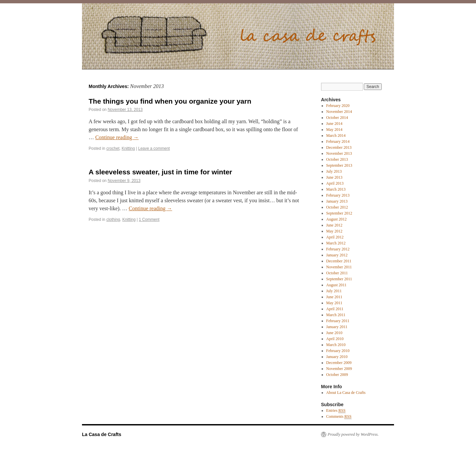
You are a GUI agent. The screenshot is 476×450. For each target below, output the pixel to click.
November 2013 (339, 153)
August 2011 (336, 285)
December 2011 (339, 261)
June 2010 (334, 333)
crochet (113, 148)
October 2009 (337, 375)
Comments (339, 417)
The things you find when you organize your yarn (170, 101)
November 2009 (339, 369)
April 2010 (335, 339)
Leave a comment (154, 148)
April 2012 (335, 237)
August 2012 (337, 219)
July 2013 (334, 171)
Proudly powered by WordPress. (353, 434)
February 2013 (338, 195)
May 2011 (334, 303)
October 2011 (337, 273)
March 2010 (336, 345)
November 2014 (339, 112)
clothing (113, 220)
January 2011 (337, 327)
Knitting (128, 148)
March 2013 (336, 189)
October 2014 (337, 118)
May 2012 (334, 231)
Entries (336, 411)
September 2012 (339, 213)
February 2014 (338, 141)
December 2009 (339, 363)
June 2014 (334, 124)
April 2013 (335, 183)
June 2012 (334, 225)
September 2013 (339, 165)
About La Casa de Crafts (346, 393)
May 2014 (334, 130)
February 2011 (338, 321)
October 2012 (337, 207)
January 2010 (337, 357)
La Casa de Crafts (102, 434)
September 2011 (339, 279)
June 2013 (334, 177)
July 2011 (334, 291)
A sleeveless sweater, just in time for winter (160, 172)
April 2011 (335, 309)
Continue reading (117, 137)
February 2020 (338, 106)
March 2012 (336, 243)
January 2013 (337, 201)
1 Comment (149, 220)
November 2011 (339, 267)
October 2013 (337, 159)
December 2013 (339, 147)
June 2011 (334, 297)
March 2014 (336, 135)
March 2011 (336, 315)
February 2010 (338, 351)
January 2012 (337, 255)
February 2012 (338, 249)
